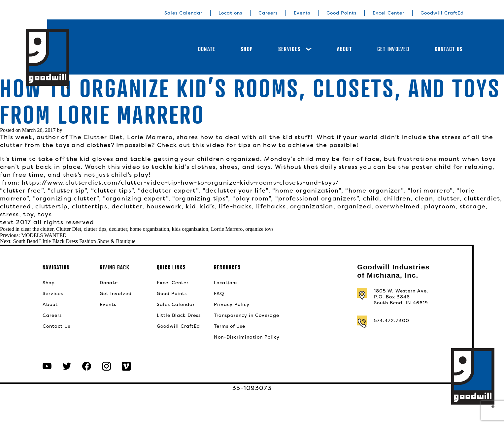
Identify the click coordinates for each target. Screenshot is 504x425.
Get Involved (393, 49)
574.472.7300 (392, 320)
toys (45, 214)
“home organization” (307, 190)
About (344, 49)
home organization (149, 229)
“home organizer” (374, 190)
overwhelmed (398, 206)
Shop (247, 49)
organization (312, 206)
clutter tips (95, 229)
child (371, 198)
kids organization (190, 229)
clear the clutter (37, 229)
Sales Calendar (183, 13)
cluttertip (51, 206)
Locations (230, 13)
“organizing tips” (200, 198)
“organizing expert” (136, 198)
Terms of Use (230, 326)
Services (295, 49)
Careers (268, 13)
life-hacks (235, 206)
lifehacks (271, 206)
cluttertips (90, 206)
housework (164, 206)
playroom (440, 206)
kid (191, 206)
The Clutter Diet (96, 137)
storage (473, 206)
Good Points (341, 13)
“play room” (252, 198)
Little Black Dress (179, 315)
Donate (207, 49)
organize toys (259, 229)
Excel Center (388, 13)
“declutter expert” (168, 190)
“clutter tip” (67, 190)
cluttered (16, 206)
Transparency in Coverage (247, 315)
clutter (449, 198)
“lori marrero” (430, 190)
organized (354, 206)
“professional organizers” (317, 198)
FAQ (219, 293)
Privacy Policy (232, 304)
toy (28, 214)
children (397, 198)
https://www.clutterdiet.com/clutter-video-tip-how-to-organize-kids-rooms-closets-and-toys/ (180, 182)
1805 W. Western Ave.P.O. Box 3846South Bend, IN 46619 (401, 297)
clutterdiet (482, 198)
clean (424, 198)
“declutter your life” (235, 190)
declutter (127, 206)
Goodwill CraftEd (442, 13)
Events (302, 13)
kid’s (207, 206)
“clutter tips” (112, 190)
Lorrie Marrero (227, 229)
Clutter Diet (69, 229)
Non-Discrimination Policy (247, 337)
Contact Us (449, 49)
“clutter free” (22, 190)
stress (10, 214)
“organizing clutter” (66, 198)
